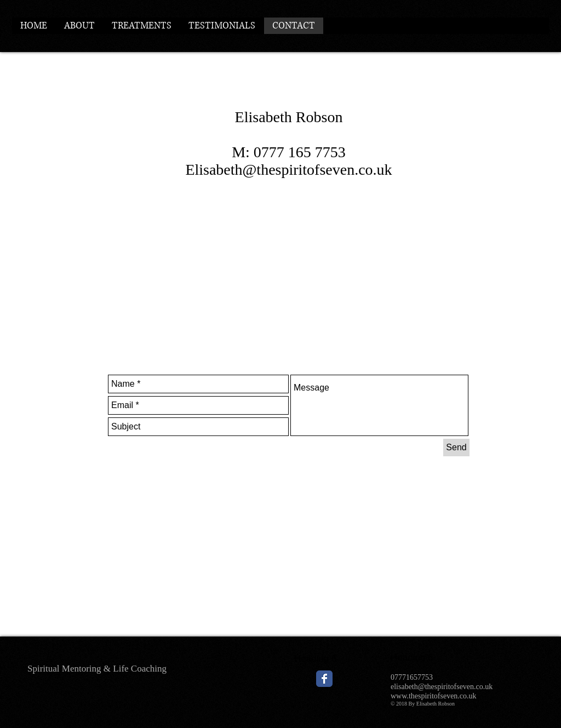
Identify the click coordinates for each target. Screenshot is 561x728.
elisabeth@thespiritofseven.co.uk (442, 687)
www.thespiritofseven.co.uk (434, 696)
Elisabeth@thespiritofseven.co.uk (288, 170)
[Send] (456, 448)
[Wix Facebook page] (324, 679)
